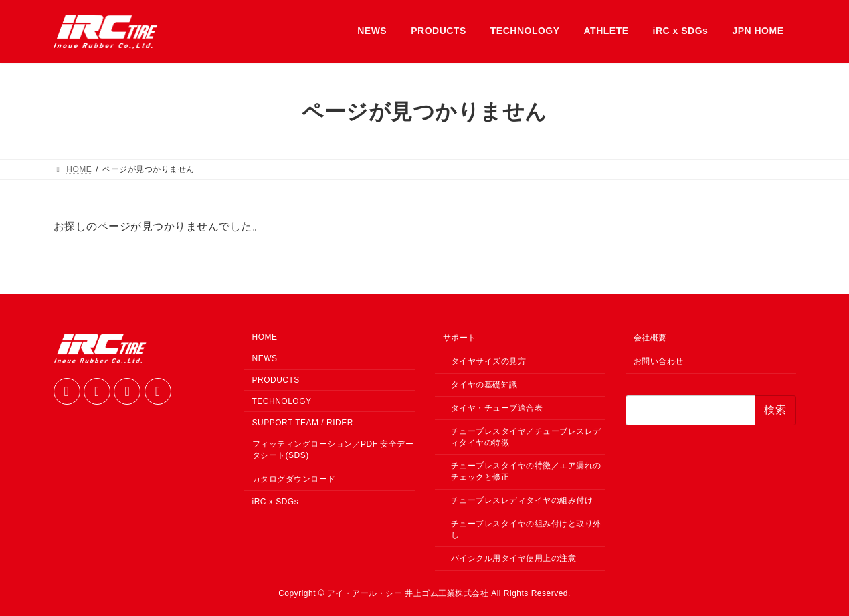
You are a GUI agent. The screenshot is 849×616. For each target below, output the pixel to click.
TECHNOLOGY (282, 401)
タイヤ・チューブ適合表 (497, 408)
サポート (460, 338)
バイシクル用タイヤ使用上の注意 (514, 558)
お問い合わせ (659, 361)
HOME (265, 337)
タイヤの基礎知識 (484, 385)
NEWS (265, 358)
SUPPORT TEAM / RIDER (303, 422)
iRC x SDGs (276, 502)
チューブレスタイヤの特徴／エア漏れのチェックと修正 (526, 471)
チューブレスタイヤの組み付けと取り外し (526, 529)
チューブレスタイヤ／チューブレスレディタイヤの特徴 (526, 436)
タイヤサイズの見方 (489, 361)
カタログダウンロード (294, 479)
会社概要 (650, 338)
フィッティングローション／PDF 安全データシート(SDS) (333, 450)
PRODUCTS (276, 380)
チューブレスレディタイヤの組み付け (522, 500)
